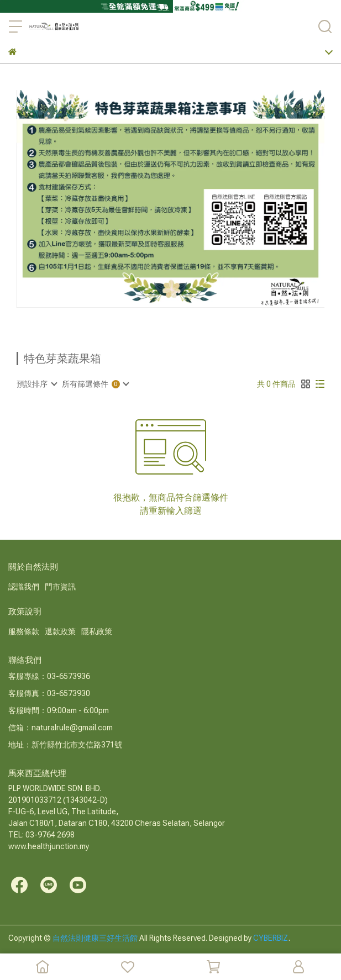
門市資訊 (60, 587)
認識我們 (24, 587)
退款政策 (60, 631)
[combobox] (36, 384)
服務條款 (24, 631)
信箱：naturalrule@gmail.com (61, 728)
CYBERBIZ (271, 938)
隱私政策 (97, 631)
